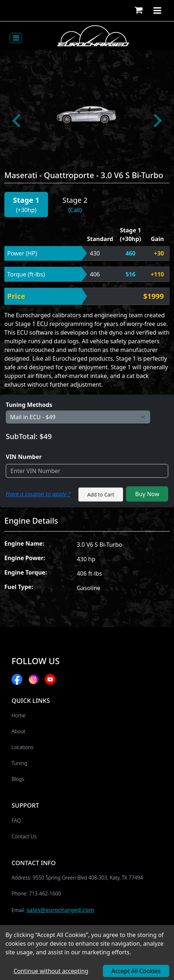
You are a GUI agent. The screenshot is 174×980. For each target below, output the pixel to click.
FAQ (16, 820)
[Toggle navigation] (16, 38)
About (18, 731)
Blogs (18, 779)
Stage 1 (26, 200)
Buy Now (147, 494)
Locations (23, 747)
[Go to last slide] (17, 121)
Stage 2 (75, 200)
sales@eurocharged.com (60, 910)
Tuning (19, 763)
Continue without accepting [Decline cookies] (51, 971)
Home (19, 715)
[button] (139, 10)
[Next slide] (157, 121)
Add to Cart (101, 495)
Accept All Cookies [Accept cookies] (136, 971)
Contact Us (24, 836)
